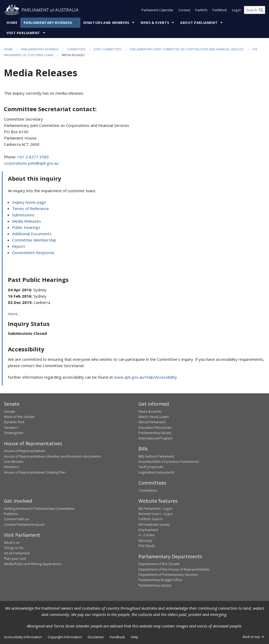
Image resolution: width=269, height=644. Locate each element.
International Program (156, 438)
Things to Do (14, 548)
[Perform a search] (261, 10)
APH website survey (154, 524)
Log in (237, 10)
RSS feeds (147, 546)
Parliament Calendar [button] (157, 10)
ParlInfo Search (151, 519)
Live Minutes (14, 461)
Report (19, 246)
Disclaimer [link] (96, 637)
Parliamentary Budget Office (160, 580)
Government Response (33, 253)
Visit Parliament (23, 33)
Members (12, 467)
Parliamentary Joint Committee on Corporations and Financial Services (187, 49)
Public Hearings (26, 227)
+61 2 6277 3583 (33, 157)
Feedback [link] (117, 637)
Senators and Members (106, 23)
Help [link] (134, 637)
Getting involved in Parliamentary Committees (39, 508)
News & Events (155, 23)
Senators (11, 427)
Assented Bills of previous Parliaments (169, 461)
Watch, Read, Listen (154, 417)
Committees (76, 49)
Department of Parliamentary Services (168, 575)
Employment (148, 530)
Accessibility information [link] (23, 637)
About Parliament (199, 23)
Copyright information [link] (65, 637)
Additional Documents (32, 234)
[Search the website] (255, 10)
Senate (10, 411)
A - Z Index (147, 535)
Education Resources (155, 427)
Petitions (11, 514)
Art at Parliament (17, 553)
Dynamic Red (14, 422)
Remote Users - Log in (156, 514)
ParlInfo (201, 10)
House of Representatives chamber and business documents (53, 456)
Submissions (23, 215)
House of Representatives (25, 451)
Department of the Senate (159, 564)
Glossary (145, 540)
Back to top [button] (254, 637)
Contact (184, 10)
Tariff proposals (151, 467)
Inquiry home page (29, 202)
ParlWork (220, 10)
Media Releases (27, 221)
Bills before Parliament (156, 456)
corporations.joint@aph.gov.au (31, 163)
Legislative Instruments (157, 472)
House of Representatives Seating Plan (35, 472)
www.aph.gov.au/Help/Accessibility (146, 377)
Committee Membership (34, 240)
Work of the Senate (19, 417)
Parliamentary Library (155, 433)
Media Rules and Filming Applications (33, 564)
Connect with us (17, 519)
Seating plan (14, 433)
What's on (12, 543)
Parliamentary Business (48, 23)
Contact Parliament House (24, 524)
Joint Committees (107, 49)
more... (14, 314)
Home (12, 23)
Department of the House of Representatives (174, 569)
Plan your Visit (15, 559)
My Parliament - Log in (155, 508)
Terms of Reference (30, 208)
